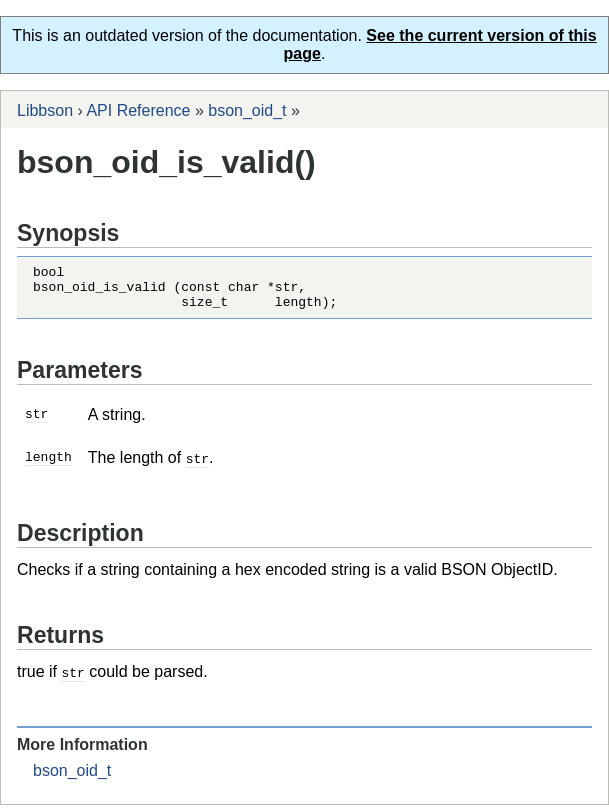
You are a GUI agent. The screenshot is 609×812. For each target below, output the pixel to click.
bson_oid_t (247, 110)
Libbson (45, 110)
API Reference (138, 110)
